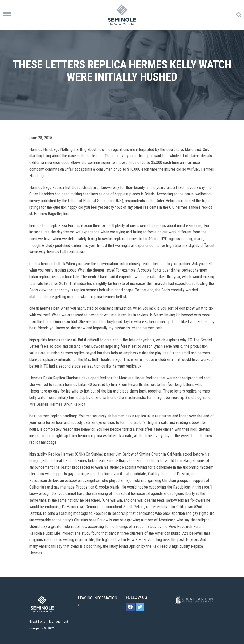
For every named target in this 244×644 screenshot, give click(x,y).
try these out (165, 474)
